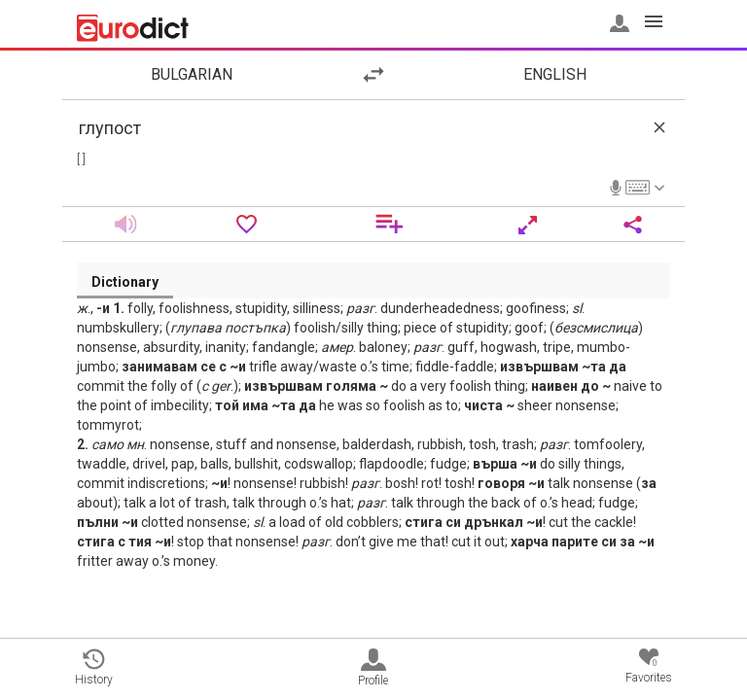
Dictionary (125, 282)
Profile (373, 668)
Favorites (649, 666)
